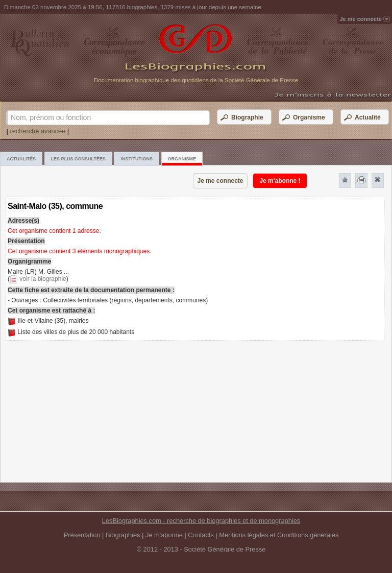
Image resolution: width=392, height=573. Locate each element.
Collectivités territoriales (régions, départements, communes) (125, 300)
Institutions (137, 159)
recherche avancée (38, 131)
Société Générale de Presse (225, 549)
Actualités (21, 159)
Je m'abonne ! (280, 181)
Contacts (201, 535)
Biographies (123, 535)
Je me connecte (220, 181)
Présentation (82, 535)
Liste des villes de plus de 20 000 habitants (76, 332)
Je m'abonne (164, 535)
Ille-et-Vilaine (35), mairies (53, 321)
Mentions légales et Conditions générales (279, 535)
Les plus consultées (78, 159)
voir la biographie (43, 279)
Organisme (182, 159)
